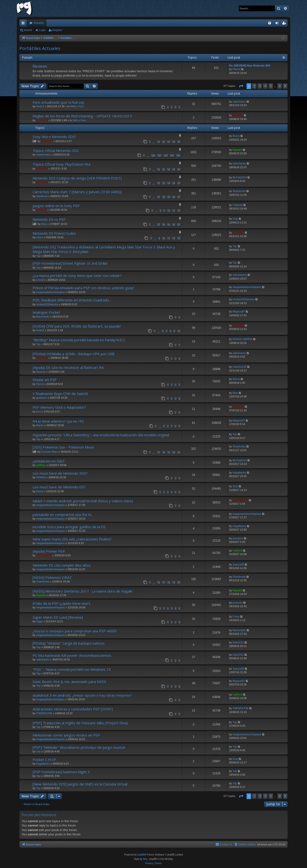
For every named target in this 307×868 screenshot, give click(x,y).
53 (164, 170)
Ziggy (39, 621)
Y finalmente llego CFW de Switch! (60, 394)
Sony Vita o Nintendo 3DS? (54, 137)
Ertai (44, 224)
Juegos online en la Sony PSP (56, 206)
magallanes (239, 473)
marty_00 (42, 120)
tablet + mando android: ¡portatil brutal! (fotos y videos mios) (83, 501)
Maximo (41, 372)
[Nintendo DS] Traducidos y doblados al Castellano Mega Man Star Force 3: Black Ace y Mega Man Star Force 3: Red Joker (104, 249)
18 (164, 452)
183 (172, 156)
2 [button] (254, 86)
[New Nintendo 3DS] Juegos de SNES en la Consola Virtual (80, 784)
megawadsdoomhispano (50, 292)
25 (179, 142)
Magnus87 (239, 311)
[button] (241, 86)
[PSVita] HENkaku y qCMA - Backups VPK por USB (74, 354)
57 (159, 225)
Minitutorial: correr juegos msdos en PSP (66, 735)
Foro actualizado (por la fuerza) (58, 102)
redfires (41, 465)
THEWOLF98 (44, 713)
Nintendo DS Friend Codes (54, 233)
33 (159, 197)
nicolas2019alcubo (47, 304)
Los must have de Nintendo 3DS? (60, 473)
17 (159, 452)
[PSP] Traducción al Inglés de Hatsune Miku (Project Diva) (80, 723)
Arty (145, 859)
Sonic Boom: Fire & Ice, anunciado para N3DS (69, 682)
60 (174, 225)
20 (174, 452)
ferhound (47, 141)
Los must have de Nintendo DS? (59, 487)
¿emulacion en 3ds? (49, 461)
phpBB (141, 855)
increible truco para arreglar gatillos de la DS (69, 527)
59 (169, 225)
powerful (238, 603)
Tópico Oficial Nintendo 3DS (56, 150)
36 (174, 197)
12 (179, 211)
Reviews (40, 66)
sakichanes (239, 102)
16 (159, 583)
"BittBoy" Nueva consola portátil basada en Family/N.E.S (79, 340)
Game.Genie (240, 500)
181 (159, 156)
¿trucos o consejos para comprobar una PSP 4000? (75, 631)
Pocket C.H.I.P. (45, 760)
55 (174, 170)
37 (179, 197)
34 (164, 197)
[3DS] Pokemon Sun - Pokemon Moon (63, 447)
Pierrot (236, 69)
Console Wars (50, 452)
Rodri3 (40, 106)
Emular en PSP (45, 380)
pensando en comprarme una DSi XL (62, 515)
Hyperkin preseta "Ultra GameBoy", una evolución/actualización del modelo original (101, 435)
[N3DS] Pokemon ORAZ (52, 577)
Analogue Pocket (46, 312)
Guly (235, 219)
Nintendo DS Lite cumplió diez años (62, 565)
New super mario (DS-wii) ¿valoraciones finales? (72, 539)
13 (179, 238)
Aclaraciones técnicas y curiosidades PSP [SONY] (73, 709)
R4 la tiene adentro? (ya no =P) (58, 421)
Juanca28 (238, 564)
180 (153, 156)
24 (174, 142)
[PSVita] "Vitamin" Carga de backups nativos (69, 643)
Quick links (24, 24)
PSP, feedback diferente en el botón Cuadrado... (72, 300)
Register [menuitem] (285, 24)
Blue (235, 393)
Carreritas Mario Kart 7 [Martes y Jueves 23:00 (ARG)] (77, 192)
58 (164, 225)
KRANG (41, 477)
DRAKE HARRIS (243, 339)
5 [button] (271, 86)
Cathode (238, 205)
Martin (40, 425)
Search (28, 30)
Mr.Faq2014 (240, 177)
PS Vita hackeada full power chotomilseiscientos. (72, 655)
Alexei (236, 379)
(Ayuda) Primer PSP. (49, 551)
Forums (39, 23)
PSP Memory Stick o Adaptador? (59, 407)
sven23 (40, 280)
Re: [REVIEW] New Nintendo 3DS (250, 66)
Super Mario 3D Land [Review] (58, 617)
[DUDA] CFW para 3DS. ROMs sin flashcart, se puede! (77, 326)
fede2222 (238, 642)
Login (42, 30)
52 (159, 170)
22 (164, 142)
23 (169, 142)
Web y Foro (77, 106)
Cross (236, 617)
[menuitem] (270, 23)
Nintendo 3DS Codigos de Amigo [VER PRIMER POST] (77, 178)
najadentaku (43, 155)
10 (169, 211)
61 (179, 225)
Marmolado (43, 317)
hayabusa (42, 196)
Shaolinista (239, 191)
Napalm (237, 150)
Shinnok (238, 115)
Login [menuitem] (278, 24)
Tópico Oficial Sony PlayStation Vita (62, 164)
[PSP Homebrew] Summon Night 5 (61, 772)
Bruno (236, 136)
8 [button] (280, 86)
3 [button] (260, 86)
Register (57, 30)
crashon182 (240, 367)
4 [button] (265, 86)
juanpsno (238, 538)
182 (166, 156)
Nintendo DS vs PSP (49, 219)
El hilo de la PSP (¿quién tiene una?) (61, 603)
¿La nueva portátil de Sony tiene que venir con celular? (77, 275)
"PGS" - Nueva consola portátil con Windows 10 (72, 669)
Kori (39, 412)
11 (174, 211)
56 (179, 170)
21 (159, 142)
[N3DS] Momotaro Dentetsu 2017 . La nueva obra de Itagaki (82, 591)
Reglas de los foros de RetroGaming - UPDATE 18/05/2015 (82, 116)
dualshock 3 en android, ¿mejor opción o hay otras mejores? (82, 695)
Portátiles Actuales (40, 48)
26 (179, 183)
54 (169, 170)
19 (169, 452)
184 (178, 156)
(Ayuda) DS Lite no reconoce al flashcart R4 (68, 367)
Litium (40, 237)
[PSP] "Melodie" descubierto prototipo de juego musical (79, 747)
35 (169, 197)
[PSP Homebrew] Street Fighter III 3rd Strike (70, 263)
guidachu (42, 398)
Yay (38, 256)
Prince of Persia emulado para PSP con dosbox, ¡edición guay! (83, 288)
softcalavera (240, 275)
